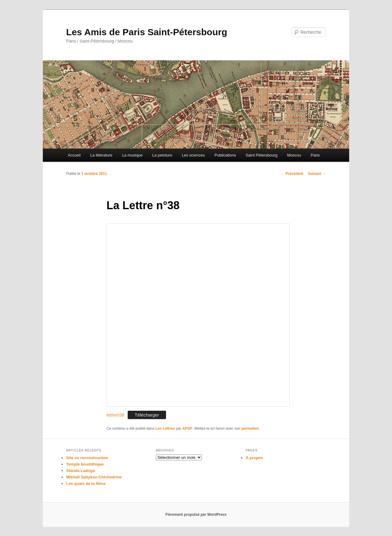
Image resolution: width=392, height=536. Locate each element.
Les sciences (193, 155)
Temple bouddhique (85, 464)
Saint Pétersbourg (262, 155)
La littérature (101, 155)
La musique (132, 155)
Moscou (294, 155)
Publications (225, 155)
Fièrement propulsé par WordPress (196, 515)
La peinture (162, 155)
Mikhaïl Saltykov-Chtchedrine (94, 477)
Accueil (74, 155)
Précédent (292, 174)
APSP (187, 428)
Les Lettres (165, 428)
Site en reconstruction (87, 458)
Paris (315, 155)
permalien (250, 428)
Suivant (317, 174)
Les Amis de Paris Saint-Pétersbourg (147, 32)
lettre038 (115, 415)
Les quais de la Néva (86, 483)
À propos (254, 458)
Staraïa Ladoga (80, 471)
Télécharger (147, 415)
